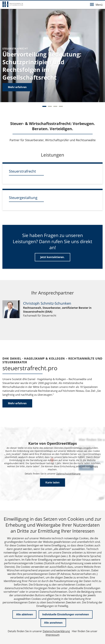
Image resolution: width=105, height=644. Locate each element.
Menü (96, 5)
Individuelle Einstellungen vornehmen (66, 614)
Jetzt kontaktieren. (52, 257)
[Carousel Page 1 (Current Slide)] (44, 106)
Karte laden (52, 483)
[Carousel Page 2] (50, 106)
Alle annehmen (53, 623)
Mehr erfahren (17, 87)
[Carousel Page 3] (55, 106)
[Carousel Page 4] (61, 106)
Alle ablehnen (24, 614)
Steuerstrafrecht (22, 171)
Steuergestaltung (23, 198)
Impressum (53, 635)
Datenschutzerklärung (68, 474)
